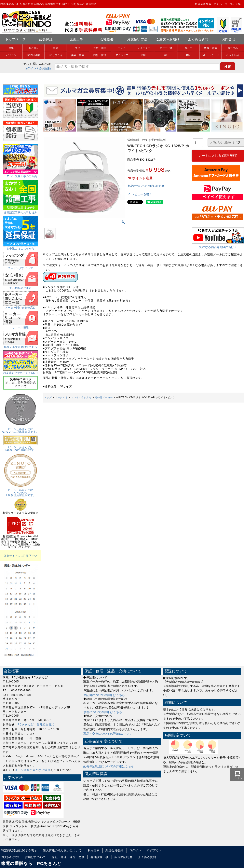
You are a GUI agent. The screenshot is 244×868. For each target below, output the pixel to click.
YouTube (235, 4)
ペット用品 (233, 55)
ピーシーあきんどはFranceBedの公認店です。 (21, 447)
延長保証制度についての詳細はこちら (109, 766)
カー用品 (233, 48)
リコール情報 (21, 326)
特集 (11, 48)
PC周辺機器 (34, 55)
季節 (56, 48)
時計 (144, 55)
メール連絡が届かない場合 (32, 770)
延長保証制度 (123, 857)
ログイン (30, 68)
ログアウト (154, 850)
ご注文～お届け (168, 39)
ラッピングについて (21, 267)
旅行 (166, 55)
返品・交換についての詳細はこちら (107, 734)
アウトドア (122, 55)
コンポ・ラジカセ (81, 397)
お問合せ (229, 39)
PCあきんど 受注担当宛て (36, 724)
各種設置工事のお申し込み (21, 211)
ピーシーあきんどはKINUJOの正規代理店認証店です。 (21, 491)
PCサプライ (56, 55)
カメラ (188, 48)
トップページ (15, 39)
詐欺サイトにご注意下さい (21, 556)
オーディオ (166, 48)
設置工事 (76, 39)
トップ (48, 397)
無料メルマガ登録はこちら (21, 346)
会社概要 (107, 39)
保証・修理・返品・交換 (68, 857)
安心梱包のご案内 (21, 287)
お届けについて (35, 857)
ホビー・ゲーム (211, 55)
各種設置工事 (99, 857)
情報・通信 (211, 48)
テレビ (122, 48)
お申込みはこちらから (21, 247)
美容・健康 (78, 55)
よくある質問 (198, 39)
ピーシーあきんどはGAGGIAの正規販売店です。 (21, 429)
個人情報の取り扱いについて (62, 850)
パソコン (11, 55)
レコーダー (144, 48)
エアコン (34, 48)
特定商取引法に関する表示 (19, 850)
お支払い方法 (137, 39)
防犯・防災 (100, 55)
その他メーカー (104, 397)
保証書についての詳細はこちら (104, 695)
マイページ (221, 4)
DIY (188, 55)
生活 (78, 48)
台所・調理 (100, 48)
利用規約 (94, 850)
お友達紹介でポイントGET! (21, 371)
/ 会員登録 (44, 68)
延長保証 (46, 39)
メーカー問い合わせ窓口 (21, 306)
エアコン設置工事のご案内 (21, 175)
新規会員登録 (203, 4)
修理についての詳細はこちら (103, 712)
